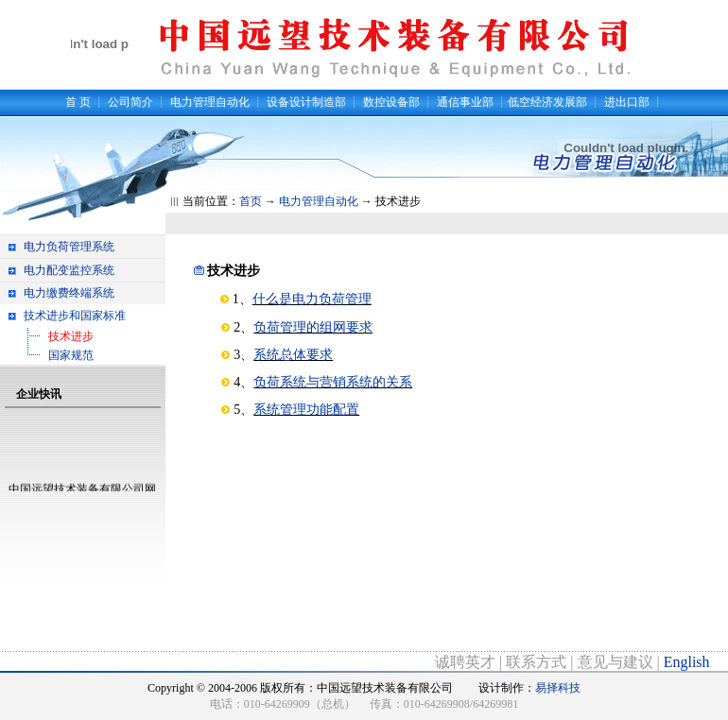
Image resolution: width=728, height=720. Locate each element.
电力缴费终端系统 (69, 293)
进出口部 (627, 102)
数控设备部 (391, 102)
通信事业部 (465, 102)
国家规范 (71, 355)
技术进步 (71, 336)
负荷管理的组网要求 (313, 327)
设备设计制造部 (306, 102)
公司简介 (130, 102)
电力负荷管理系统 (69, 247)
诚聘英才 (465, 662)
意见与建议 (615, 662)
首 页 (78, 102)
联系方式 (536, 662)
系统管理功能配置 (306, 410)
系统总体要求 (293, 355)
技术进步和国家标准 (75, 316)
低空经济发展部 (547, 102)
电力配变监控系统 (69, 270)
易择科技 (558, 688)
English (687, 662)
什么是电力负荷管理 (312, 299)
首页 (251, 201)
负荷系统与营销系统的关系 (333, 382)
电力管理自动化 (210, 102)
